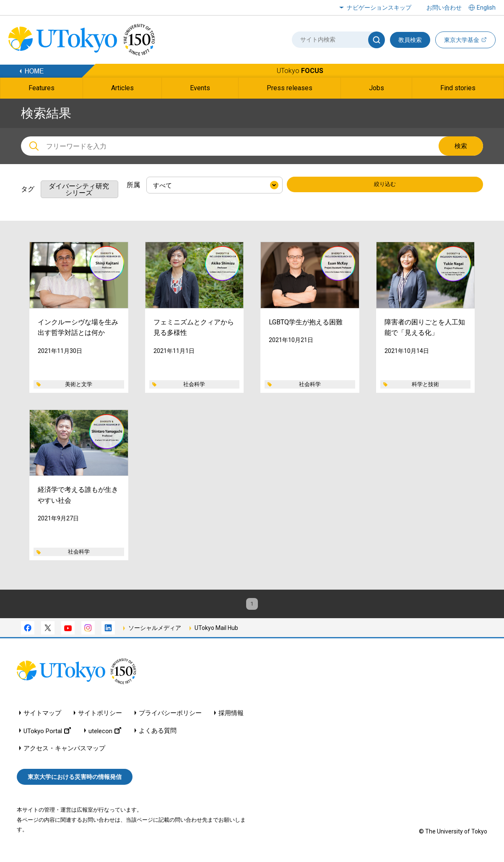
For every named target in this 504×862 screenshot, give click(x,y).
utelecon (105, 738)
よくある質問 (158, 738)
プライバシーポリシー (170, 720)
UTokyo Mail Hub (216, 635)
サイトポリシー (100, 720)
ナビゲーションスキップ (379, 8)
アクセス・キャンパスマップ (64, 756)
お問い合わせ (444, 8)
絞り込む (385, 185)
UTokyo (300, 71)
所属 (133, 185)
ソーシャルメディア (155, 635)
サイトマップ (42, 720)
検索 (461, 146)
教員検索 (410, 40)
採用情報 (231, 720)
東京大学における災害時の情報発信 (75, 784)
